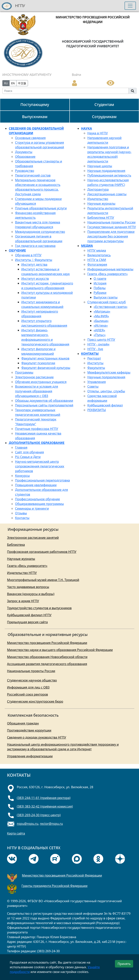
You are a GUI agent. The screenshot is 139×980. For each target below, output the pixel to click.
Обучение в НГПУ (28, 255)
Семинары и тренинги (32, 508)
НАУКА (87, 128)
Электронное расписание (34, 377)
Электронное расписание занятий (33, 538)
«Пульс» (100, 335)
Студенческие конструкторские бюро (35, 701)
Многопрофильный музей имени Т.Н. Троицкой (43, 580)
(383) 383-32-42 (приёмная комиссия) (45, 806)
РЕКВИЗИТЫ (97, 410)
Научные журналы (101, 204)
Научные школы (100, 166)
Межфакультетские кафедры (109, 372)
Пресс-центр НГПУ (101, 340)
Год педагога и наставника (35, 246)
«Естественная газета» (111, 307)
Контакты (22, 518)
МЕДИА (87, 246)
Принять (124, 964)
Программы (24, 372)
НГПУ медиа (97, 250)
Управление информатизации (30, 756)
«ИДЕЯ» (99, 330)
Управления (97, 382)
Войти (77, 75)
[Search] (65, 91)
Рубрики (100, 293)
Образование (25, 157)
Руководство (25, 171)
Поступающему (35, 104)
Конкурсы (22, 476)
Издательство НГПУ (22, 573)
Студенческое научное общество (32, 680)
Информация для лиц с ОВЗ (28, 687)
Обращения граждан (23, 723)
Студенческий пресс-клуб (107, 302)
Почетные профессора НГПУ (37, 429)
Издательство (98, 199)
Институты (95, 363)
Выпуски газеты (106, 297)
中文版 (22, 83)
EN (13, 83)
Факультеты (96, 368)
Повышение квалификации (36, 485)
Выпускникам (35, 117)
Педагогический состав (33, 175)
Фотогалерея (97, 265)
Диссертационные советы (107, 194)
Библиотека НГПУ (101, 218)
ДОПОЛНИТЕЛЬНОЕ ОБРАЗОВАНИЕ (37, 443)
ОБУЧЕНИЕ (17, 250)
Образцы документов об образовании (44, 401)
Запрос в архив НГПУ (23, 601)
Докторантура (98, 189)
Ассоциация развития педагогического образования (47, 664)
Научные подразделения (106, 171)
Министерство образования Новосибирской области (47, 657)
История (100, 283)
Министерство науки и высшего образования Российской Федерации (60, 650)
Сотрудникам (104, 117)
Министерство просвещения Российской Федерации (47, 643)
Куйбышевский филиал (105, 405)
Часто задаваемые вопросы (28, 587)
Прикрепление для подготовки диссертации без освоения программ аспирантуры (111, 236)
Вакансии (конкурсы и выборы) (31, 594)
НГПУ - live (95, 349)
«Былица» (101, 321)
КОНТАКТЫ (90, 354)
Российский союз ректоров (27, 694)
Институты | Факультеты (34, 260)
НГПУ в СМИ (97, 260)
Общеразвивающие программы (39, 504)
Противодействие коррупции (29, 730)
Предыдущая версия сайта (27, 622)
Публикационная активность (109, 175)
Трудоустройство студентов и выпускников (39, 608)
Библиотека (16, 545)
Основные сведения (30, 138)
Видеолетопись (99, 255)
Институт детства (34, 265)
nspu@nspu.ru (28, 824)
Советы (93, 386)
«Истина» (101, 325)
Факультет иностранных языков (45, 358)
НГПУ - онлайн (98, 344)
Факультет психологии (38, 363)
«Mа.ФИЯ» (101, 316)
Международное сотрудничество (40, 232)
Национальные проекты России (111, 222)
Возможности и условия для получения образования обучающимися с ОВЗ (37, 391)
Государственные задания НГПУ (112, 227)
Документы (24, 152)
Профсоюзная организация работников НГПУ (42, 552)
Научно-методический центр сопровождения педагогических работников (40, 466)
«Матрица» (102, 311)
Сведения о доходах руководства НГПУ (37, 737)
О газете (100, 279)
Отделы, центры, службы (106, 391)
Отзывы (21, 513)
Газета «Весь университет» (108, 274)
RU (6, 83)
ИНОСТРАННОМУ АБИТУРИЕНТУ (27, 75)
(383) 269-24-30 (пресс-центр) (39, 815)
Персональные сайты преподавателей (44, 405)
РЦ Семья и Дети (28, 457)
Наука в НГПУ (98, 133)
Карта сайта (16, 833)
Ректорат (94, 358)
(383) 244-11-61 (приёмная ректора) (44, 798)
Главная (21, 447)
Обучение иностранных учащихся (41, 382)
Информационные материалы (110, 269)
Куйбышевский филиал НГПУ (29, 615)
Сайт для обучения (30, 452)
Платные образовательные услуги (41, 208)
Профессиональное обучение (37, 499)
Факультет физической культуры (46, 368)
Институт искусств (35, 279)
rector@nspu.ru (51, 824)
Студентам (104, 104)
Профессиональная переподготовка (42, 480)
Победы (100, 288)
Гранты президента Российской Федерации (54, 886)
